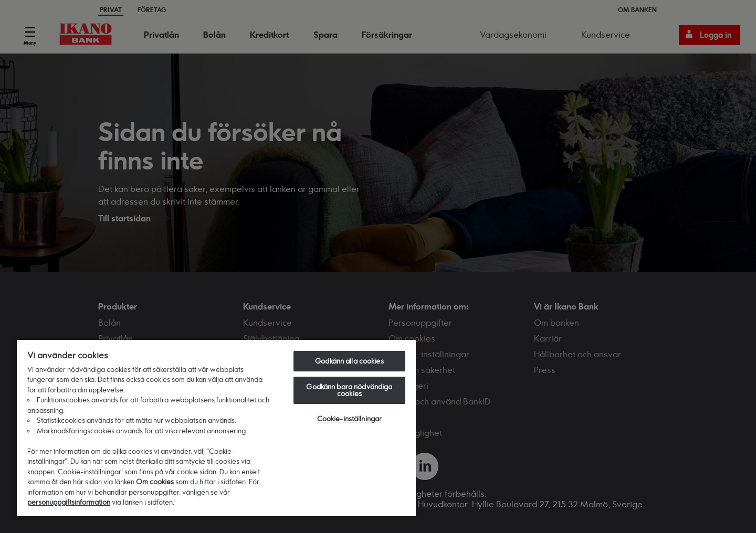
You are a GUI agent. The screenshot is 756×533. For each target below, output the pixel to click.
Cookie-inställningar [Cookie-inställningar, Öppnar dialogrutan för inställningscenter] (350, 419)
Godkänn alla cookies (349, 361)
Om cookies (155, 482)
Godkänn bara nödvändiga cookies (349, 390)
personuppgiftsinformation (69, 502)
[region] (216, 428)
